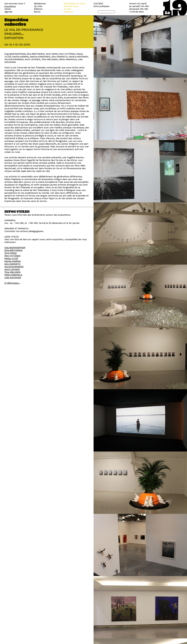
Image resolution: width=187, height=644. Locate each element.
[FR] (96, 4)
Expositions (10, 6)
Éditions (38, 9)
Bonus (37, 12)
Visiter (8, 9)
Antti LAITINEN (12, 269)
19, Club (38, 6)
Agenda (8, 12)
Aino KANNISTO (12, 264)
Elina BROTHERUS (13, 250)
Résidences (40, 4)
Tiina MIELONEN (12, 272)
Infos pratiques (101, 6)
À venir (68, 9)
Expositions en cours (75, 4)
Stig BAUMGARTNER (15, 248)
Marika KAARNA (13, 261)
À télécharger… (12, 283)
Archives (68, 12)
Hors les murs (71, 6)
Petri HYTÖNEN (12, 256)
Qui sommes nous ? (15, 4)
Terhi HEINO (11, 253)
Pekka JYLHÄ (11, 258)
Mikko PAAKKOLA (13, 275)
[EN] (101, 4)
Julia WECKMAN (13, 278)
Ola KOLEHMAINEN (14, 267)
